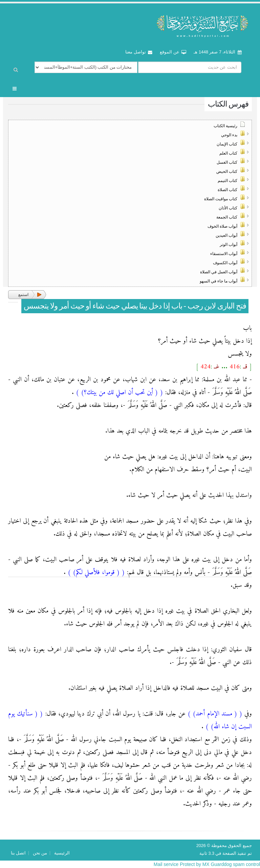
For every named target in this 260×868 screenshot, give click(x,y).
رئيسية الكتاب (225, 126)
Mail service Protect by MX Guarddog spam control (207, 864)
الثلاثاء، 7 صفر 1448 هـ (218, 52)
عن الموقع (173, 52)
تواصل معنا (139, 52)
